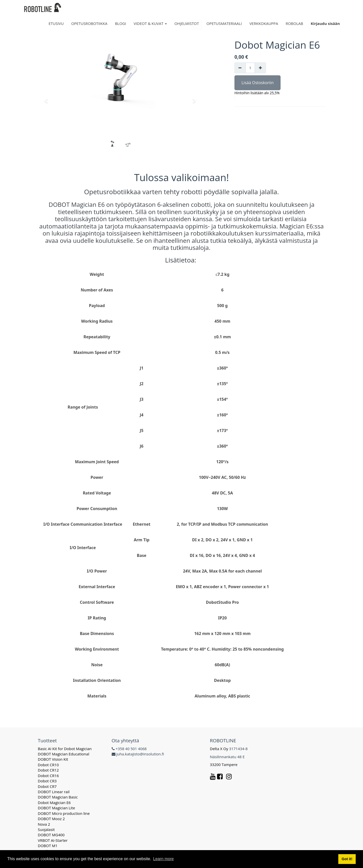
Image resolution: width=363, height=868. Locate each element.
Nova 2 (44, 824)
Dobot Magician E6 (54, 803)
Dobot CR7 (47, 786)
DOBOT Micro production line (64, 813)
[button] (48, 98)
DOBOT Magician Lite (56, 808)
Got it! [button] (347, 859)
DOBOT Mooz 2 (51, 819)
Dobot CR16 (48, 776)
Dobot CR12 (48, 770)
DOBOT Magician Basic (58, 797)
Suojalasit (46, 829)
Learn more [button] (163, 859)
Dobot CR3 (47, 781)
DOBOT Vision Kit (53, 759)
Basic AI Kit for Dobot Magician (65, 749)
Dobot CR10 (48, 765)
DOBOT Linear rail (54, 792)
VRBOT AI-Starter (53, 840)
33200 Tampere (224, 764)
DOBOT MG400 (51, 835)
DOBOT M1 (48, 846)
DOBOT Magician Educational (64, 754)
